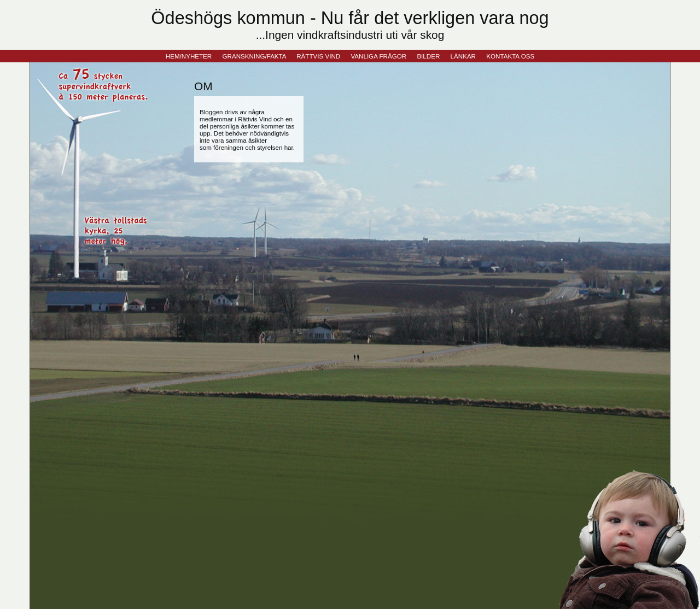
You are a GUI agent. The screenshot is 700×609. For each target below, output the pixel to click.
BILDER (428, 56)
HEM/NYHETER (189, 56)
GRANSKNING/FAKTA (254, 56)
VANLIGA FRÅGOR (378, 56)
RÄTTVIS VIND (318, 56)
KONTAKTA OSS (510, 56)
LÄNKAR (463, 56)
